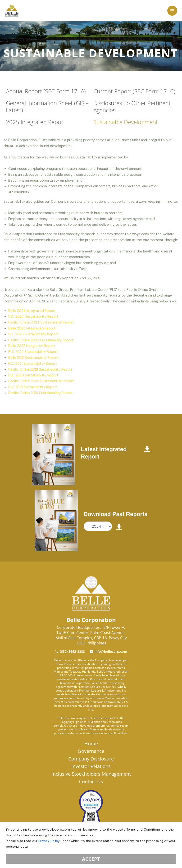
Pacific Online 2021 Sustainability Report (40, 370)
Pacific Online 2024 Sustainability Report (41, 322)
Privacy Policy (49, 841)
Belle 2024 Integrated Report (32, 311)
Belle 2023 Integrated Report (32, 328)
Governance (91, 751)
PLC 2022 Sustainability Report (33, 352)
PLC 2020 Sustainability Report (33, 375)
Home (91, 744)
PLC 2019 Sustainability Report (33, 387)
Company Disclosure (91, 759)
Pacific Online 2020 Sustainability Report (41, 381)
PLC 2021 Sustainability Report (33, 364)
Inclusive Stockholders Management (91, 774)
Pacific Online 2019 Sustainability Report (41, 393)
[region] (91, 845)
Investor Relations (91, 766)
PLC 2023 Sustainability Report (33, 334)
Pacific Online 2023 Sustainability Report (41, 340)
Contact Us (91, 781)
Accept (91, 859)
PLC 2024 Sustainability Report (33, 317)
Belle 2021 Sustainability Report (34, 358)
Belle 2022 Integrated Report (32, 346)
